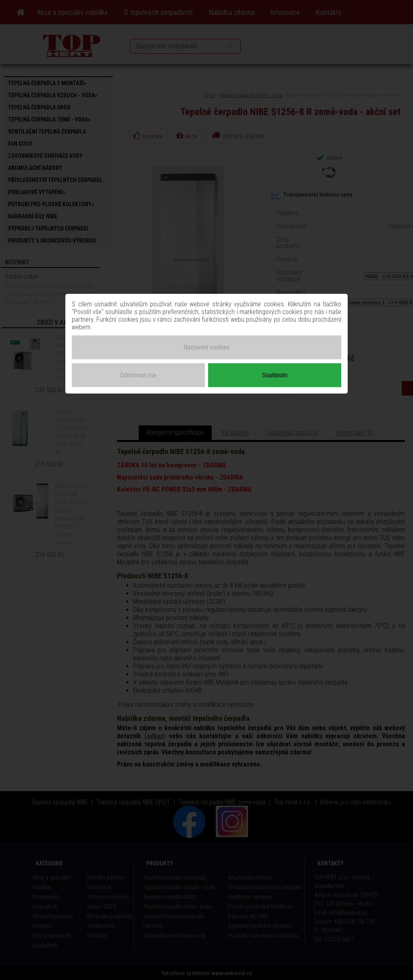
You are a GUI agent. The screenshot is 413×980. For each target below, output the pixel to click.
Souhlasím (275, 375)
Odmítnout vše (138, 375)
